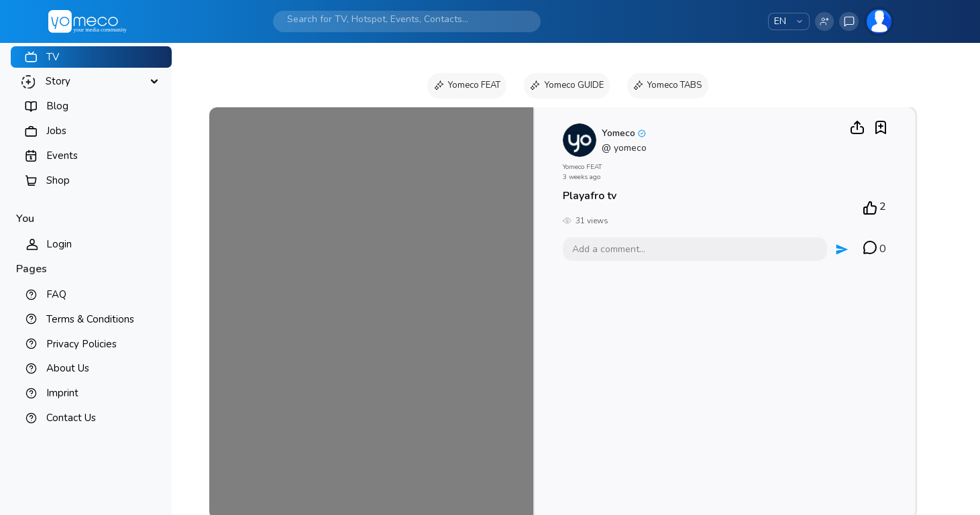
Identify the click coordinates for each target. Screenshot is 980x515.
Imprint (62, 393)
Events (62, 156)
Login (59, 244)
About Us (68, 368)
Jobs (56, 131)
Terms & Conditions (90, 319)
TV (53, 57)
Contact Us (71, 418)
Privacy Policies (81, 344)
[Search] (394, 19)
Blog (57, 106)
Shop (58, 180)
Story (58, 81)
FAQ (56, 294)
